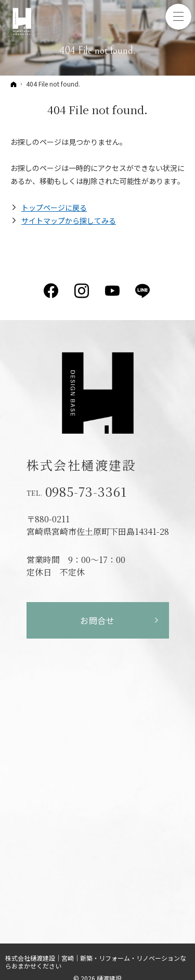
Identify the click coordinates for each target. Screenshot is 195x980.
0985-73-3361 (86, 492)
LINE (143, 291)
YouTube (113, 291)
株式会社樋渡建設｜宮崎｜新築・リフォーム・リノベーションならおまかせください (96, 962)
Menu (178, 17)
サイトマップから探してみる (69, 220)
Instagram (82, 291)
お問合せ (97, 620)
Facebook (52, 291)
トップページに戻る (54, 207)
